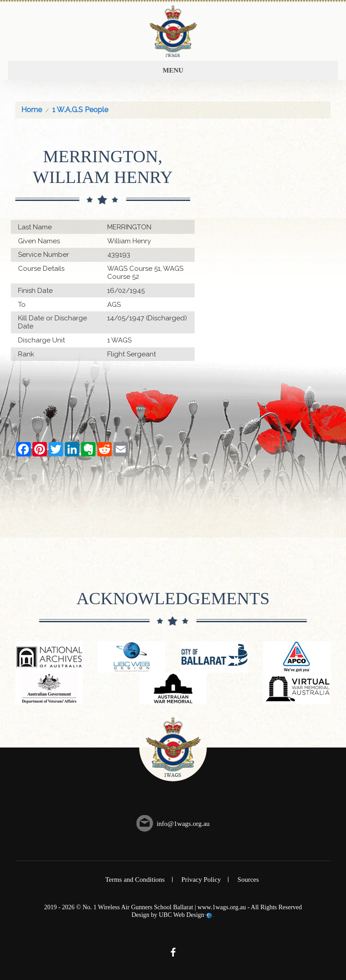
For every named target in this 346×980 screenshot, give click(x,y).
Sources (248, 880)
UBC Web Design (182, 915)
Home (32, 110)
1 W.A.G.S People (80, 110)
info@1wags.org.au (183, 824)
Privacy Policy (201, 880)
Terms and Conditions (135, 880)
